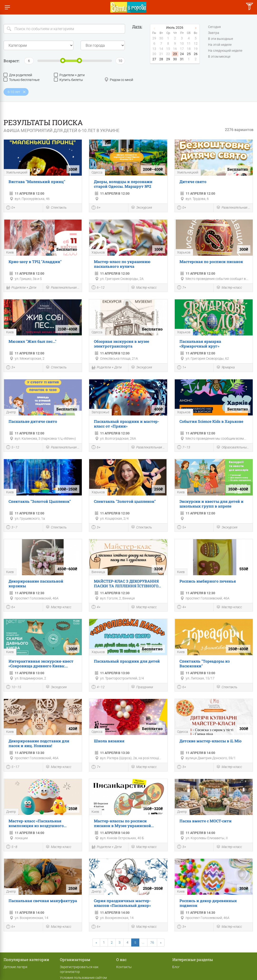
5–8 (12, 847)
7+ (182, 288)
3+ (11, 368)
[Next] (161, 942)
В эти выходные (221, 39)
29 (168, 59)
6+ (96, 208)
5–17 (13, 768)
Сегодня (214, 27)
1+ (182, 368)
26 (196, 54)
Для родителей (18, 75)
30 (175, 59)
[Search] (64, 29)
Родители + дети (69, 75)
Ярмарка (225, 368)
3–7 (12, 528)
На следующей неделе (225, 51)
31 (182, 59)
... (143, 942)
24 (182, 54)
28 (161, 59)
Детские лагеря (15, 967)
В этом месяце (219, 57)
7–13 (184, 448)
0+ (11, 208)
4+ (96, 608)
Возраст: (12, 61)
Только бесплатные (22, 80)
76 (152, 942)
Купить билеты (68, 80)
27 (154, 59)
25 (189, 54)
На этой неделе (220, 45)
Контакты (124, 967)
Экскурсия (141, 208)
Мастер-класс (144, 288)
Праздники (142, 687)
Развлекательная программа (233, 208)
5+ (182, 528)
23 (175, 54)
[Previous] (96, 942)
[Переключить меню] (7, 7)
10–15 (14, 688)
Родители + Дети (21, 288)
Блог (176, 967)
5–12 (13, 448)
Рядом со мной (119, 80)
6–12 (98, 288)
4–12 (98, 688)
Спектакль (56, 208)
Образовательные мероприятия (233, 448)
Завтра (214, 33)
